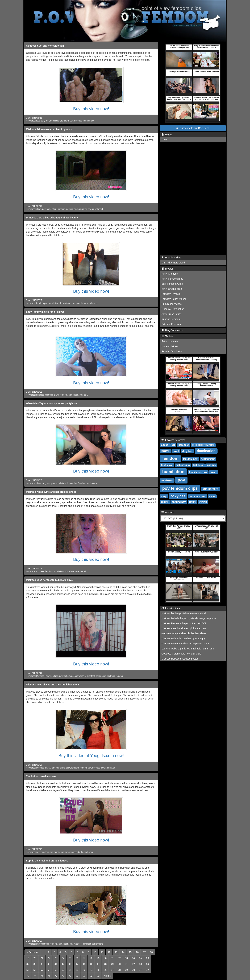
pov (72, 121)
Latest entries (171, 608)
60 (63, 970)
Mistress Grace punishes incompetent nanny (185, 644)
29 (98, 958)
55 (28, 970)
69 (126, 970)
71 (140, 970)
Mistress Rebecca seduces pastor (180, 659)
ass (173, 445)
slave (39, 209)
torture (192, 502)
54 (148, 964)
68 (119, 970)
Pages (167, 135)
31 (112, 958)
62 (77, 970)
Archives (168, 512)
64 (91, 970)
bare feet (87, 944)
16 (137, 952)
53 (140, 964)
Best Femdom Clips (172, 284)
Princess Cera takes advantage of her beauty (52, 218)
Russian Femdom (171, 319)
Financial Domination (173, 309)
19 (28, 958)
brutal (83, 571)
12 (109, 952)
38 (35, 964)
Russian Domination (172, 351)
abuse (165, 445)
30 (105, 958)
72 (148, 970)
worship (203, 502)
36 (148, 958)
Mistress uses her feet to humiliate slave (49, 580)
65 (98, 970)
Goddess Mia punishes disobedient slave (184, 633)
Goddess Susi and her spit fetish (45, 46)
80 (77, 976)
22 (49, 958)
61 (70, 970)
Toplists (167, 336)
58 (49, 970)
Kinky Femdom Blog (172, 279)
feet (38, 121)
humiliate (211, 465)
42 (63, 964)
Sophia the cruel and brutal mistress (47, 861)
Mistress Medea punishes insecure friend (184, 613)
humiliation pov (84, 209)
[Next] (107, 976)
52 (134, 964)
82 (91, 976)
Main (164, 140)
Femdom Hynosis (171, 294)
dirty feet (91, 676)
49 (112, 964)
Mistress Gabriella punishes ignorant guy (183, 639)
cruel (73, 303)
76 (49, 976)
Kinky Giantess (170, 274)
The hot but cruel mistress (41, 776)
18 (151, 952)
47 (98, 964)
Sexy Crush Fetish (171, 314)
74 (35, 976)
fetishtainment (208, 459)
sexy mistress (43, 944)
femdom (65, 121)
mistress (78, 121)
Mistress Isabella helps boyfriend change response (189, 618)
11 (102, 952)
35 (140, 958)
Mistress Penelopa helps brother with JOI (184, 623)
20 (35, 958)
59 (56, 970)
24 (63, 958)
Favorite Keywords (173, 440)
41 (56, 964)
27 (84, 958)
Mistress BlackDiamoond (48, 768)
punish (80, 303)
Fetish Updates (170, 341)
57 (42, 970)
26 (77, 958)
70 (134, 970)
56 (35, 970)
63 (84, 970)
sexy (86, 395)
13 (116, 952)
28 (91, 958)
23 (56, 958)
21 (42, 958)
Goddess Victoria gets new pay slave (181, 654)
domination (71, 209)
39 (42, 964)
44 (77, 964)
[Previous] (32, 952)
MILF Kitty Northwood (173, 263)
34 (134, 958)
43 (70, 964)
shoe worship (80, 676)
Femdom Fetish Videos (174, 299)
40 (49, 964)
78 (63, 976)
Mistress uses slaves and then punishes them (52, 685)
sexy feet (45, 121)
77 (56, 976)
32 (119, 958)
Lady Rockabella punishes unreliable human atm (188, 649)
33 (126, 958)
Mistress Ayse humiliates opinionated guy (184, 628)
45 (84, 964)
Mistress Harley (43, 676)
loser (77, 571)
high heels (198, 465)
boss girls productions (203, 445)
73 (28, 976)
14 (123, 952)
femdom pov (89, 121)
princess (40, 395)
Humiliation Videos (172, 304)
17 (144, 952)
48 (105, 964)
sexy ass (46, 483)
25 (70, 958)
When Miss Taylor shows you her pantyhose (52, 403)
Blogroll (167, 269)
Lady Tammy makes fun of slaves (45, 312)
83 (98, 976)
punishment (97, 209)
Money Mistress (170, 346)
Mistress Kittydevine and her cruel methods (51, 492)
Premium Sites (171, 258)
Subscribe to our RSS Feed (193, 128)
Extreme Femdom (171, 324)
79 (70, 976)
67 (112, 970)
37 (28, 964)
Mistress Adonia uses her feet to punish (49, 129)
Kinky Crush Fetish (172, 289)
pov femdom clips (180, 488)
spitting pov (179, 502)
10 (95, 952)
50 (119, 964)
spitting (55, 676)
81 (84, 976)
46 (91, 964)
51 (126, 964)
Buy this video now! (91, 109)
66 (105, 970)
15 (130, 952)
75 (42, 976)
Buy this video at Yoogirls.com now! (91, 756)
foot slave (68, 676)
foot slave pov (183, 465)
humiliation (55, 121)
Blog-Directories (172, 330)
